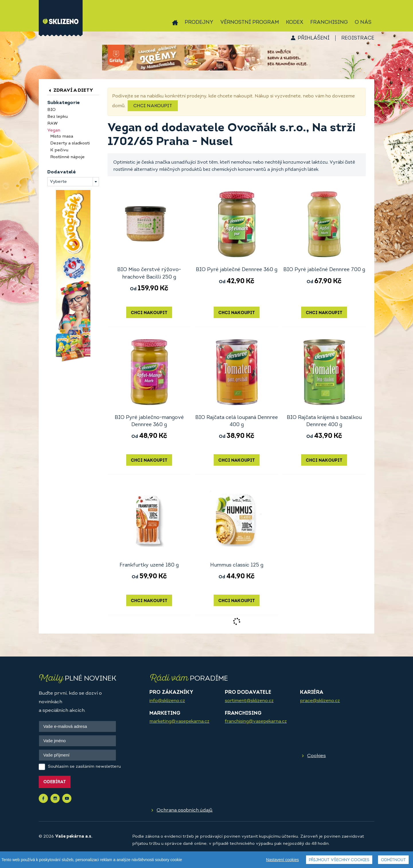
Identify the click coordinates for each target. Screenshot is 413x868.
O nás (363, 22)
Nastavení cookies (283, 860)
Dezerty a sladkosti (70, 143)
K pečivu (59, 150)
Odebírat (55, 782)
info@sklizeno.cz (167, 701)
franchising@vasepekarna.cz (256, 722)
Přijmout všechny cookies (339, 860)
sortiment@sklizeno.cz (249, 701)
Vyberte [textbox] (58, 182)
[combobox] (73, 182)
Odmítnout (393, 860)
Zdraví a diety (70, 90)
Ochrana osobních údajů (185, 810)
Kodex (295, 22)
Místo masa (62, 137)
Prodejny (199, 22)
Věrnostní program (250, 22)
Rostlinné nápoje (67, 157)
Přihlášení (314, 38)
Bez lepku (58, 117)
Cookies (316, 756)
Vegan (54, 131)
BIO (51, 110)
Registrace (358, 38)
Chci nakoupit (153, 106)
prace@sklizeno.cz (320, 701)
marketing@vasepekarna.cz (179, 722)
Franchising (329, 22)
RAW (52, 124)
